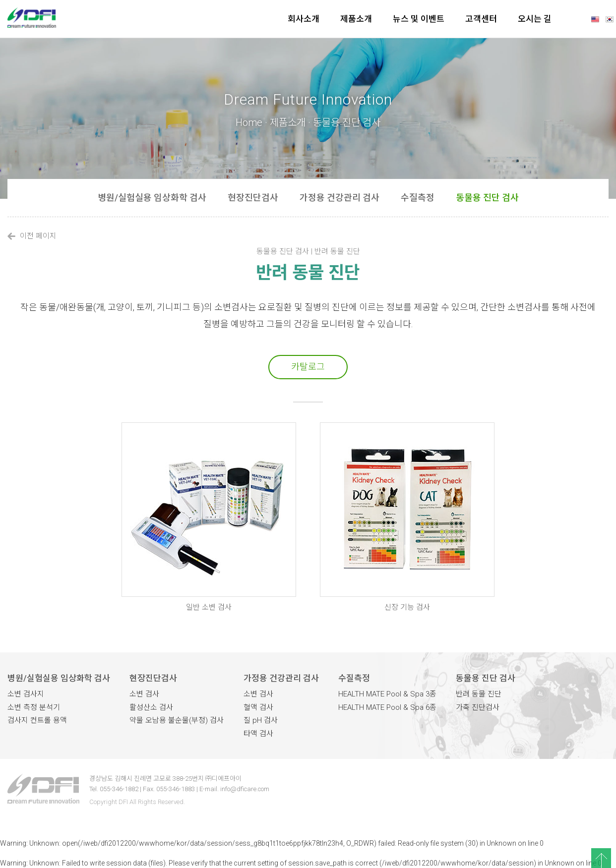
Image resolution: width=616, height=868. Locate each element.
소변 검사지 (26, 694)
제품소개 (356, 19)
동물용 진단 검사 (487, 198)
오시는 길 (535, 19)
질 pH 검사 (261, 720)
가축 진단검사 (478, 707)
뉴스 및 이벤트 (419, 19)
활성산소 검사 (151, 707)
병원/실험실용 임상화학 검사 (152, 198)
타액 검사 (258, 734)
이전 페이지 (32, 236)
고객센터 (481, 19)
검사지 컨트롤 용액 (37, 720)
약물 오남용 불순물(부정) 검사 (177, 720)
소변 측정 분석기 (34, 707)
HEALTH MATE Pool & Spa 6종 (387, 707)
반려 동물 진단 (479, 694)
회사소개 (304, 19)
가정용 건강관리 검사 (339, 198)
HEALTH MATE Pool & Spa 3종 (387, 694)
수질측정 (418, 198)
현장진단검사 (253, 198)
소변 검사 (144, 694)
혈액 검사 (258, 707)
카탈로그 (308, 367)
